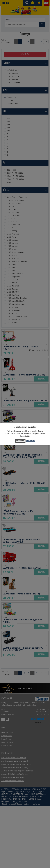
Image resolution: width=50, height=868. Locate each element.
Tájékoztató (30, 441)
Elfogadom (20, 441)
